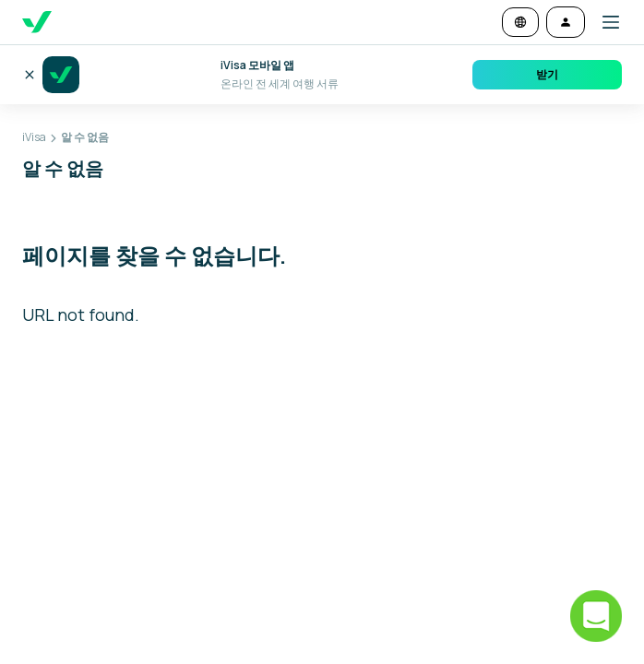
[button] (603, 22)
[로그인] (566, 22)
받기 (547, 74)
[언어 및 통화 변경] (520, 22)
